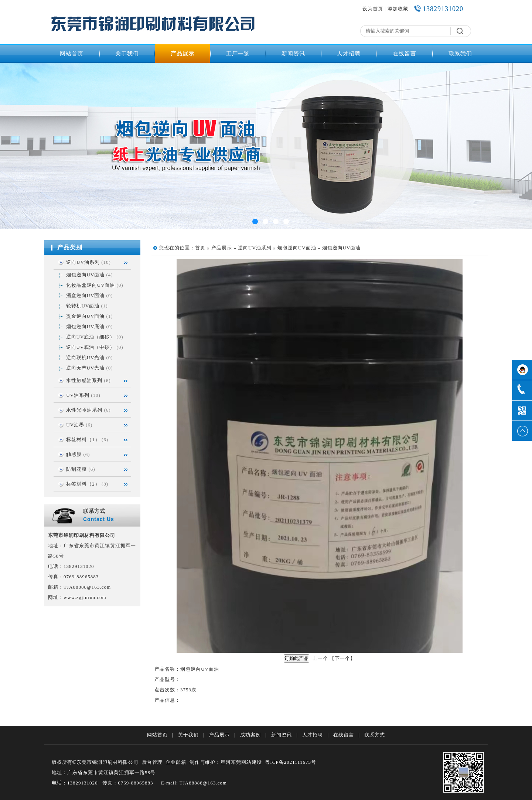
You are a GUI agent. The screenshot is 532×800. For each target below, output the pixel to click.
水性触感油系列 (84, 380)
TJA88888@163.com (87, 587)
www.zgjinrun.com (85, 597)
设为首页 (373, 9)
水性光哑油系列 (84, 410)
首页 (200, 248)
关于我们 (127, 54)
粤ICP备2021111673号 (291, 762)
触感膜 (74, 454)
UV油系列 (78, 395)
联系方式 (375, 735)
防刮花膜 (76, 469)
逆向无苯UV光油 (86, 368)
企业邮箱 (176, 762)
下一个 (342, 658)
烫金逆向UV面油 (86, 316)
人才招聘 (349, 54)
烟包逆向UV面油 (86, 275)
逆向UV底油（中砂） (91, 347)
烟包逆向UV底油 (86, 326)
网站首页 (72, 54)
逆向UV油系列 (83, 262)
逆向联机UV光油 (86, 358)
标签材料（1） (83, 440)
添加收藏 (398, 9)
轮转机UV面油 (83, 306)
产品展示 (183, 54)
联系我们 (460, 54)
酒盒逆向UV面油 (86, 295)
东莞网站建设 (246, 762)
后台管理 (152, 762)
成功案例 (250, 735)
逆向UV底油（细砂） (91, 337)
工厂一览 (238, 54)
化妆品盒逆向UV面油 (91, 285)
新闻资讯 (293, 54)
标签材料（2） (83, 484)
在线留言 (405, 54)
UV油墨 (75, 425)
